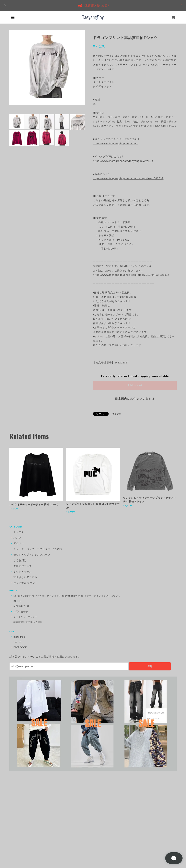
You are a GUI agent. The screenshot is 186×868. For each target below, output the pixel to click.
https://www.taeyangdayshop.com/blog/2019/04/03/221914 (131, 275)
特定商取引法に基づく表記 (28, 622)
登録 (150, 666)
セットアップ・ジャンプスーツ (32, 555)
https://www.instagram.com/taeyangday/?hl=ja (123, 161)
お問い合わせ (21, 611)
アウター (19, 543)
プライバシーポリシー (26, 617)
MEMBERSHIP (22, 606)
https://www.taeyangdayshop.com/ (115, 144)
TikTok (18, 642)
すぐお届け (20, 560)
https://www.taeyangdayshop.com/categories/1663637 (128, 178)
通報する (117, 414)
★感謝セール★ (23, 566)
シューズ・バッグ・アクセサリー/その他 (38, 549)
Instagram (20, 637)
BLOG (17, 601)
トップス (19, 532)
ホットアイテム (23, 571)
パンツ (17, 538)
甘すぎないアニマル (25, 577)
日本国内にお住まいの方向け (135, 399)
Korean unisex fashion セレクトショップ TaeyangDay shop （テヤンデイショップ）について (67, 596)
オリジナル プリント (26, 583)
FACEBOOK (20, 647)
